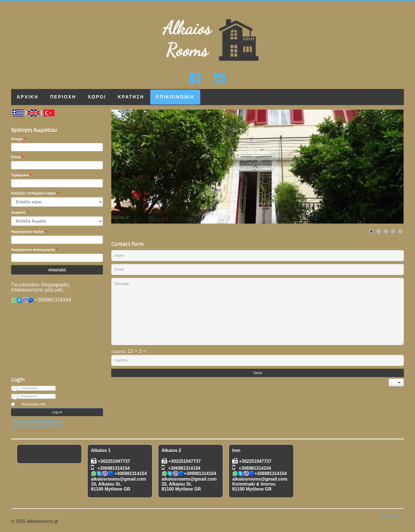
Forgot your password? (37, 426)
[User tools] (396, 383)
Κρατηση (131, 97)
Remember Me (34, 404)
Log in (57, 412)
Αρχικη (28, 97)
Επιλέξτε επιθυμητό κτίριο (34, 193)
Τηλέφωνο (20, 175)
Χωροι (97, 97)
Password (18, 395)
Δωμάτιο (19, 212)
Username (18, 387)
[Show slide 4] (393, 231)
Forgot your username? (37, 421)
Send (258, 373)
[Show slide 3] (386, 231)
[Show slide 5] (400, 231)
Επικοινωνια (175, 97)
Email (16, 157)
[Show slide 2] (379, 231)
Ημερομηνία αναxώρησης (33, 250)
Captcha (118, 352)
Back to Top (392, 516)
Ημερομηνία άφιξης (28, 232)
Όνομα (17, 139)
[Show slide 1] (371, 231)
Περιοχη (63, 97)
